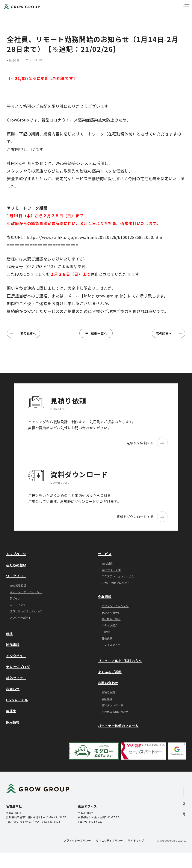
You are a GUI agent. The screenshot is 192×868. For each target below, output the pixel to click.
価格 (9, 634)
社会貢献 (107, 638)
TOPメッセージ (111, 612)
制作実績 (13, 645)
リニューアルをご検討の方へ (120, 661)
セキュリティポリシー (109, 840)
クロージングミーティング (26, 611)
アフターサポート (20, 618)
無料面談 (107, 699)
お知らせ (13, 689)
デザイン (15, 598)
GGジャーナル (17, 700)
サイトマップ (136, 840)
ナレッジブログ (18, 667)
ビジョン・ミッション (115, 606)
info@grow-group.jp (104, 296)
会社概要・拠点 (111, 619)
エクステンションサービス (118, 576)
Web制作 (107, 563)
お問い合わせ (108, 683)
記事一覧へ (96, 333)
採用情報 (13, 722)
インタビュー (16, 656)
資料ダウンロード (113, 705)
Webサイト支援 (111, 570)
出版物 (106, 632)
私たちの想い (16, 565)
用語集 (11, 711)
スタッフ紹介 (110, 625)
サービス (105, 554)
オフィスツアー (111, 645)
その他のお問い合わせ (115, 712)
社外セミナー (16, 678)
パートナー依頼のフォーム (118, 726)
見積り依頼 (108, 692)
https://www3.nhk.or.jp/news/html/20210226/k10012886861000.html (95, 237)
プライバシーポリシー (77, 840)
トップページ (16, 554)
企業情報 (105, 597)
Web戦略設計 (18, 585)
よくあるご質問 (110, 672)
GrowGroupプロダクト (116, 583)
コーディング (18, 605)
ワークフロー (16, 576)
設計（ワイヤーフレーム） (26, 592)
